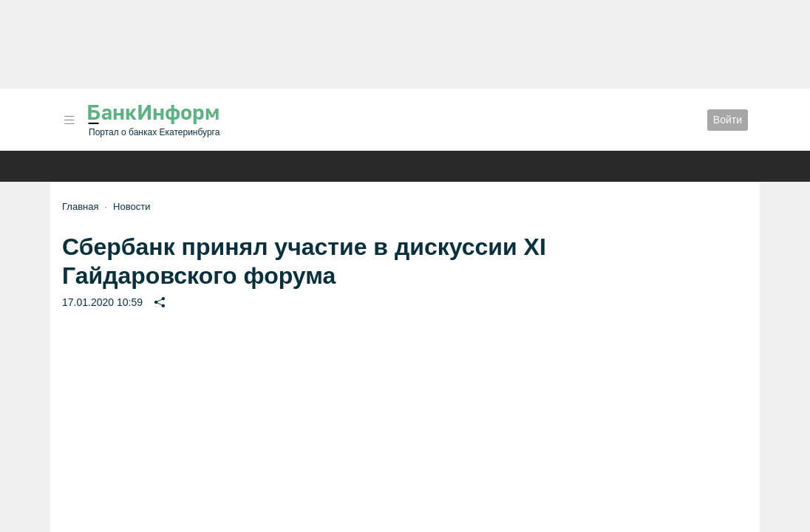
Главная (80, 207)
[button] (69, 120)
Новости (132, 207)
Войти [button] (728, 120)
